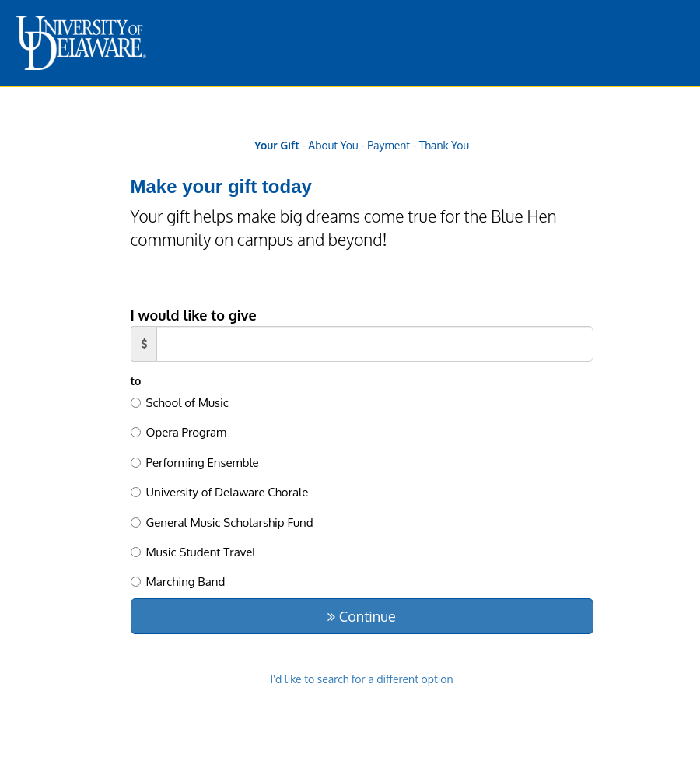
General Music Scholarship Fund (222, 523)
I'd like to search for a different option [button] (361, 679)
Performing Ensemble (195, 463)
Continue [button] (361, 616)
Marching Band (178, 582)
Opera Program (179, 432)
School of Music (180, 403)
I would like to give (194, 315)
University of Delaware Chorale (220, 492)
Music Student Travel (193, 552)
